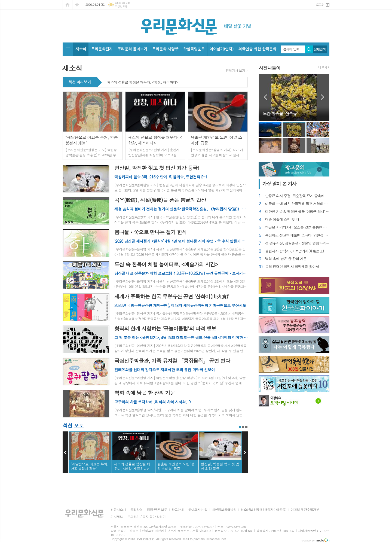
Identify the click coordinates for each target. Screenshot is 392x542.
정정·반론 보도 (157, 510)
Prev (65, 452)
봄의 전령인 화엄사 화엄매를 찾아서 (292, 267)
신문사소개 (118, 510)
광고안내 (178, 510)
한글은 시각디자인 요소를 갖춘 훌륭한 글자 (297, 228)
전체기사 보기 (235, 71)
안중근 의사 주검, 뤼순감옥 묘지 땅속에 (295, 196)
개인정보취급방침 (224, 510)
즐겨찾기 (77, 5)
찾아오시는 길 (198, 510)
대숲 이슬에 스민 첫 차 (282, 220)
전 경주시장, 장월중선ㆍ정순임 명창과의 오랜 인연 (297, 243)
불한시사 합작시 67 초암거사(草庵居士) (295, 251)
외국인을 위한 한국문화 (257, 49)
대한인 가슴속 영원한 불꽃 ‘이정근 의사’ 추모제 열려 (297, 212)
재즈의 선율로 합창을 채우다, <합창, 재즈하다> (143, 83)
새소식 (81, 49)
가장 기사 (279, 184)
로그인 (320, 4)
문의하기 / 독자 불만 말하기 (146, 517)
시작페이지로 (68, 5)
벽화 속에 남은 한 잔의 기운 (286, 259)
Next (245, 452)
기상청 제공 (121, 6)
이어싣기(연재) (222, 49)
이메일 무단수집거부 (305, 510)
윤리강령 (136, 510)
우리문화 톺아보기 (132, 49)
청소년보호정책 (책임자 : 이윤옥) (263, 510)
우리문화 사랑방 (165, 49)
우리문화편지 (102, 49)
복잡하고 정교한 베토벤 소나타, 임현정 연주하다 (297, 235)
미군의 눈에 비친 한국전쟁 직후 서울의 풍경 (297, 204)
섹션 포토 (73, 425)
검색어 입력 (291, 49)
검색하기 (309, 49)
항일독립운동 (194, 49)
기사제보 (117, 517)
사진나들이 (269, 68)
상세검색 (320, 49)
